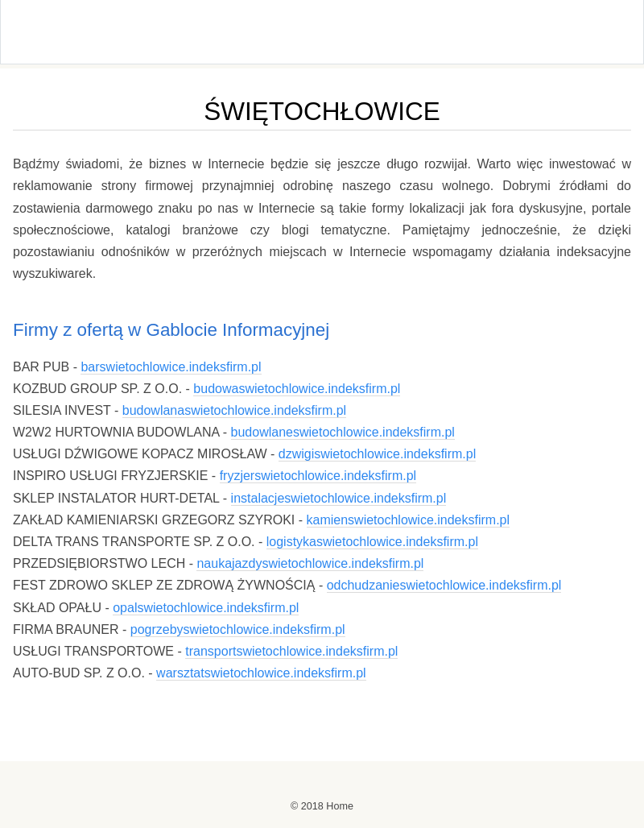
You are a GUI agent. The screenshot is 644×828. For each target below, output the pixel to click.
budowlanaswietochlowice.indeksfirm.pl (234, 410)
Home (340, 806)
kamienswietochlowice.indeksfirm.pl (409, 520)
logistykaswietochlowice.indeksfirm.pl (372, 542)
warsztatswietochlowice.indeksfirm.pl (261, 673)
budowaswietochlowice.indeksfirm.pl (297, 389)
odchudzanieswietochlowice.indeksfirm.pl (444, 585)
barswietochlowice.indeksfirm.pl (171, 367)
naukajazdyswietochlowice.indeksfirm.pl (310, 563)
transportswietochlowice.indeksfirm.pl (291, 651)
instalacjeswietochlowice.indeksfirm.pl (339, 498)
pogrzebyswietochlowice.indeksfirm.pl (238, 629)
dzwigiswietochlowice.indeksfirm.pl (377, 454)
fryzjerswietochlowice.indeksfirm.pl (318, 476)
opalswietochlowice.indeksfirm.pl (206, 608)
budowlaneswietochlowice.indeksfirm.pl (343, 432)
